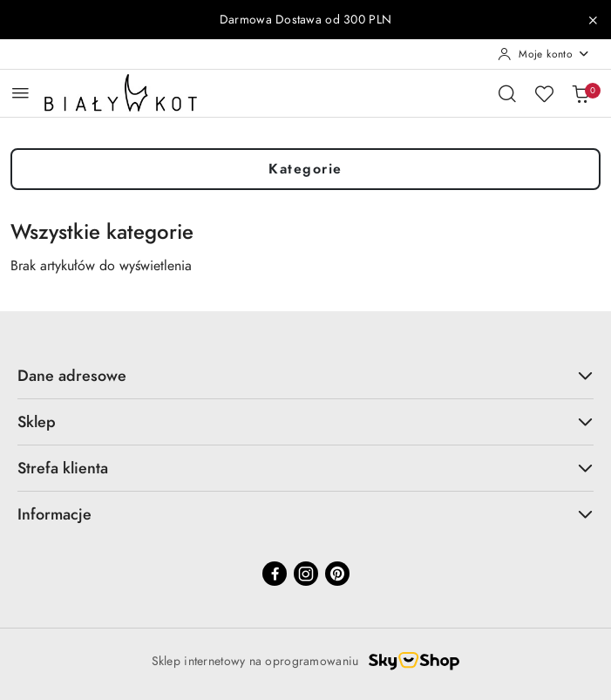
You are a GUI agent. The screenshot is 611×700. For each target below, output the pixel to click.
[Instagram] (306, 574)
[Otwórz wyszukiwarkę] (507, 93)
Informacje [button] (305, 514)
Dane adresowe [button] (305, 375)
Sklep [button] (305, 421)
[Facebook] (275, 574)
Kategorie (305, 169)
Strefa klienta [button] (305, 468)
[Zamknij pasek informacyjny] (593, 20)
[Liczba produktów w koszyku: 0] (580, 93)
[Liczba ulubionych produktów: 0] (544, 93)
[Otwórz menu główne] (20, 93)
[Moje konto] (544, 54)
